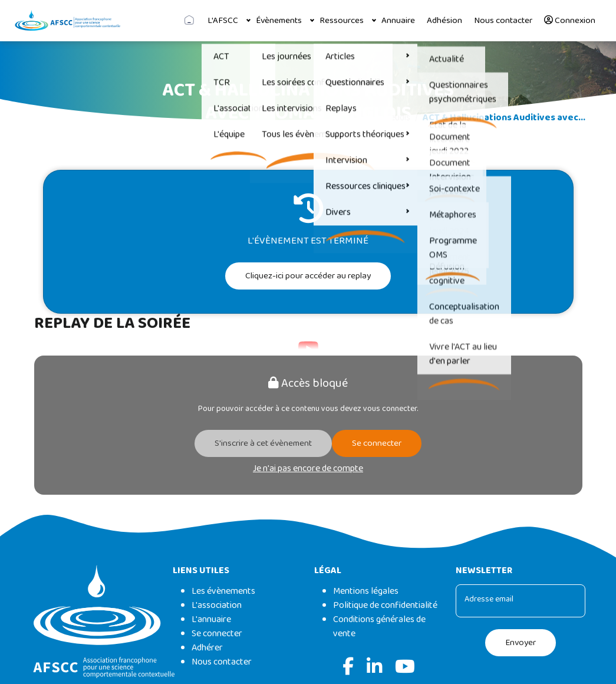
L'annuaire (211, 619)
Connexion (570, 21)
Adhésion (444, 21)
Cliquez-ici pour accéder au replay (308, 276)
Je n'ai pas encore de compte (308, 468)
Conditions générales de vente (379, 627)
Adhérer (207, 648)
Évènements (279, 21)
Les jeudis (391, 118)
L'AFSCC (223, 21)
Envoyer (521, 643)
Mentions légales (366, 591)
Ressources (342, 21)
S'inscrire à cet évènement (263, 443)
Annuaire (398, 21)
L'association (217, 605)
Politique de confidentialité (385, 605)
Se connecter (377, 443)
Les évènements (223, 591)
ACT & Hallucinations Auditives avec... (504, 118)
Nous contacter (503, 21)
